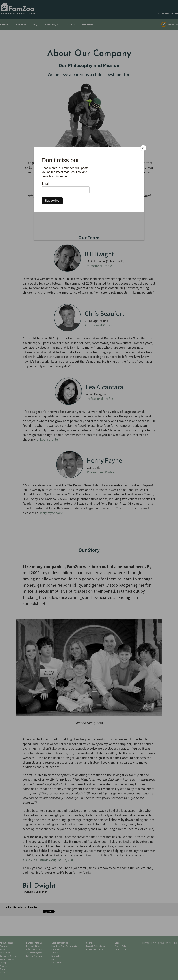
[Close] (143, 148)
